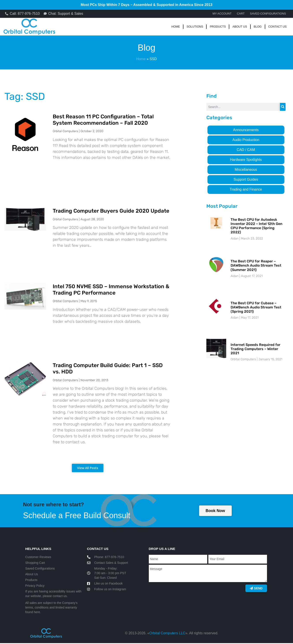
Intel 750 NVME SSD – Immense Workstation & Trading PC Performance (111, 290)
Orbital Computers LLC (167, 634)
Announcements (246, 131)
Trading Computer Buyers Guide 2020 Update (111, 212)
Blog (258, 27)
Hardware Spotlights (246, 160)
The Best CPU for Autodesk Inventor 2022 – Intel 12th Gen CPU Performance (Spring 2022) (257, 227)
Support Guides (246, 180)
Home (176, 27)
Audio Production (246, 140)
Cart (241, 14)
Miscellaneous (246, 170)
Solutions (195, 27)
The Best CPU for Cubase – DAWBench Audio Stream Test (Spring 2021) (256, 308)
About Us (240, 27)
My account (222, 14)
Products (218, 27)
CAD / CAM (246, 150)
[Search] (283, 108)
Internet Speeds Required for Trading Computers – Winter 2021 (256, 350)
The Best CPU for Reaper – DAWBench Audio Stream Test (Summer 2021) (256, 266)
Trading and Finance (246, 190)
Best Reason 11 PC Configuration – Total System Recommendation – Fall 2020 (103, 120)
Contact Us (277, 27)
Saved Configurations (268, 14)
